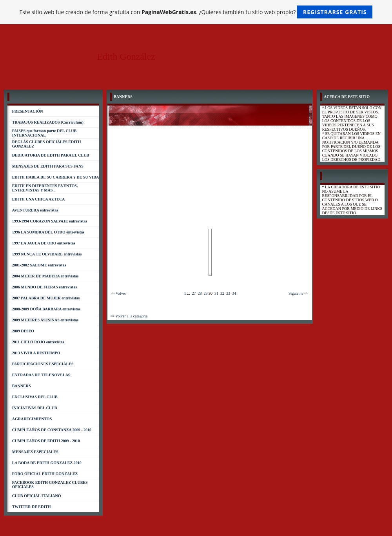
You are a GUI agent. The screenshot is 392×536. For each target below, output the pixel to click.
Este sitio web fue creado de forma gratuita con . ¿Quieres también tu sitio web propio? (196, 12)
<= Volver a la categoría (129, 316)
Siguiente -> (298, 293)
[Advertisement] (210, 170)
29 (205, 293)
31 (216, 293)
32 (222, 293)
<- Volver (119, 293)
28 (200, 293)
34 (234, 293)
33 (228, 293)
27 (194, 293)
